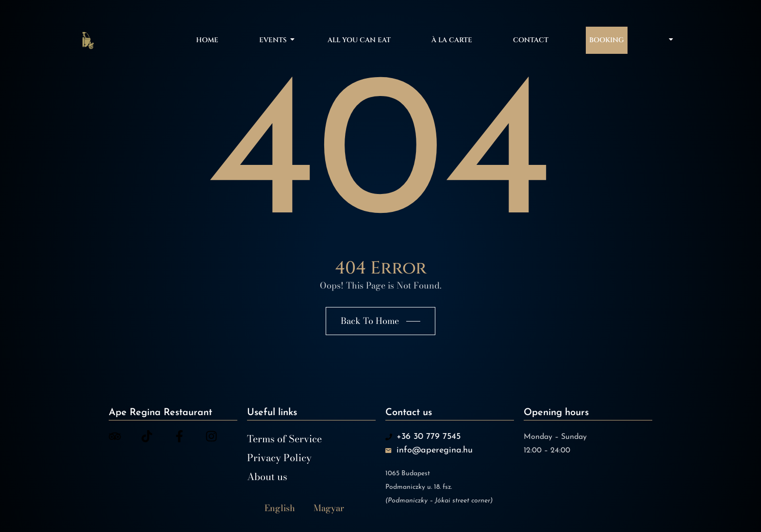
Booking (607, 40)
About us (267, 477)
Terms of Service (284, 439)
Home (207, 40)
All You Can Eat (359, 40)
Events (275, 40)
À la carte (452, 40)
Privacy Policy (279, 458)
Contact (531, 40)
